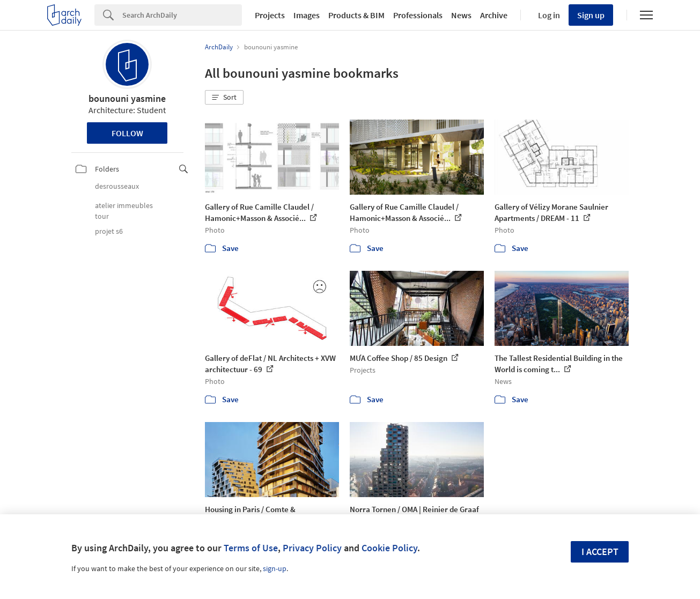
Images (307, 15)
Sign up (591, 15)
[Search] (182, 15)
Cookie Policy (389, 548)
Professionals (418, 15)
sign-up (275, 568)
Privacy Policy (312, 548)
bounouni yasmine (127, 98)
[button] (224, 98)
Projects (270, 15)
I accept (600, 552)
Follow (127, 133)
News (461, 15)
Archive (494, 15)
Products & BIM (356, 15)
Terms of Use (251, 548)
